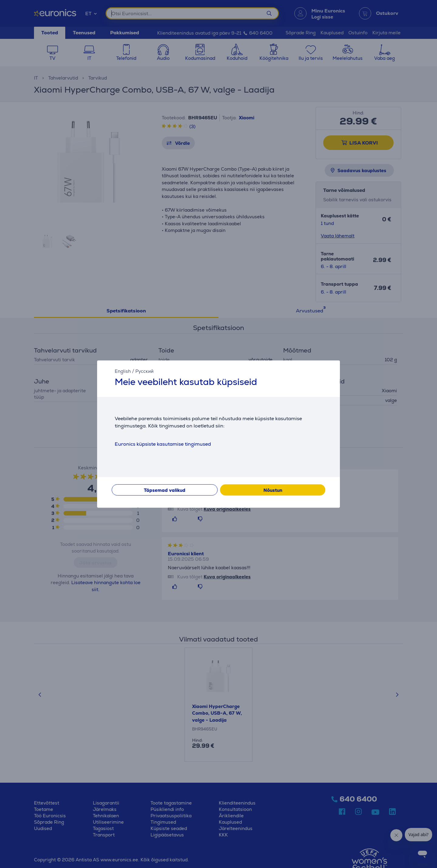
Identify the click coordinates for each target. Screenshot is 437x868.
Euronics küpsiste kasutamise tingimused (163, 444)
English (123, 371)
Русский (144, 371)
